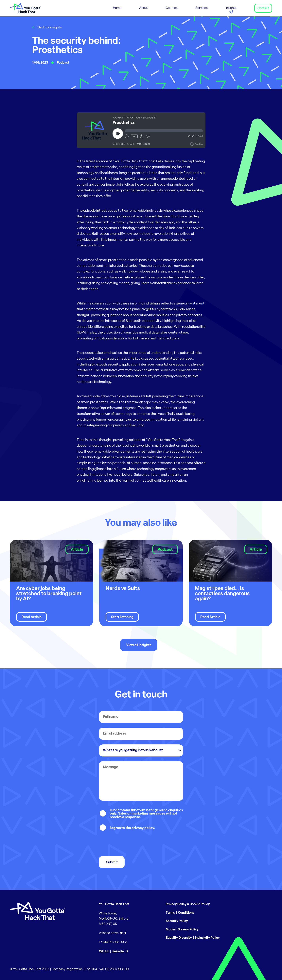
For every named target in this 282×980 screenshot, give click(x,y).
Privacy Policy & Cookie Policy (188, 904)
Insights (231, 8)
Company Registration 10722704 (74, 969)
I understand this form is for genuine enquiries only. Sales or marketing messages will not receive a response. (146, 814)
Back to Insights (50, 28)
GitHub (104, 952)
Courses (172, 8)
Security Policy (177, 921)
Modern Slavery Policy (182, 930)
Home (117, 8)
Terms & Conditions (180, 913)
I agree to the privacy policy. (132, 828)
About (144, 8)
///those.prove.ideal (112, 933)
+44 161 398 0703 (115, 942)
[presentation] (129, 844)
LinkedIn (118, 952)
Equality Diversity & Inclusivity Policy (193, 938)
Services (202, 8)
